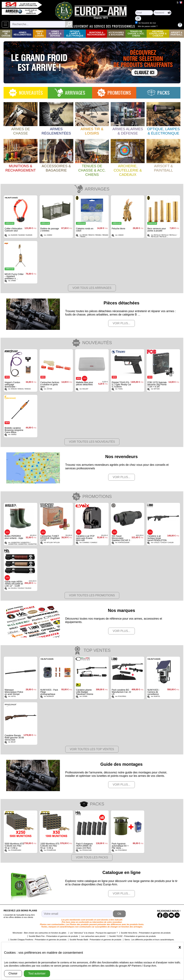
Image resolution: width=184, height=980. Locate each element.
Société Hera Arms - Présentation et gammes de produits (146, 933)
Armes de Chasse (6, 34)
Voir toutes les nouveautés (92, 442)
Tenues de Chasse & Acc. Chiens (136, 34)
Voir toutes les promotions (92, 595)
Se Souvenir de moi (164, 23)
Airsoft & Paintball (177, 34)
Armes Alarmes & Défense (55, 34)
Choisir (13, 973)
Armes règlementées (22, 34)
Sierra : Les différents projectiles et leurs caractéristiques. (149, 940)
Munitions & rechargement (96, 34)
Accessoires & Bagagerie (116, 34)
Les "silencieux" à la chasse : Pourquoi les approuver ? (94, 933)
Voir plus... (122, 323)
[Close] (180, 947)
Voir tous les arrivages (92, 288)
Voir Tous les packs (92, 857)
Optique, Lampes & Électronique (75, 34)
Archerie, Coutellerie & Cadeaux (158, 34)
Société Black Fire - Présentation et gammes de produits (53, 936)
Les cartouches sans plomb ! (94, 936)
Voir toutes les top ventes (92, 749)
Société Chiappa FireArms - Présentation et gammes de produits (38, 940)
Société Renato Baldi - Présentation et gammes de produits (95, 940)
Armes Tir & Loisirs (40, 34)
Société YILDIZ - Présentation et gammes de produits (133, 936)
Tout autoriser (37, 973)
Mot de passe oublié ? (165, 26)
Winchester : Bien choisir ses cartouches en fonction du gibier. (40, 933)
